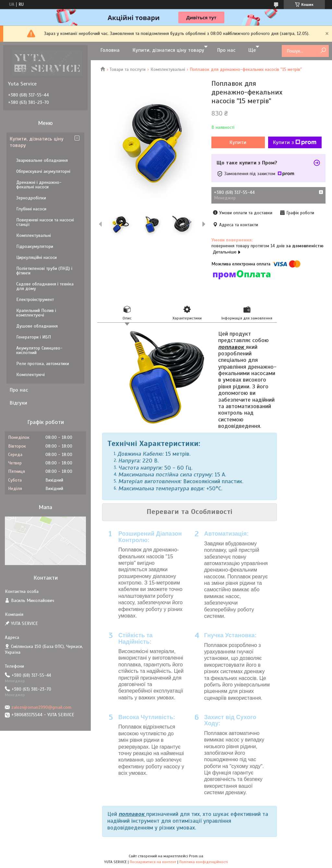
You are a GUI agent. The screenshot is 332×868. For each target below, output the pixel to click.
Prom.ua (196, 856)
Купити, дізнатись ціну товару (37, 142)
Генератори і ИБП (34, 337)
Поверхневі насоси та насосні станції (45, 222)
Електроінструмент (35, 300)
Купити (238, 142)
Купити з (295, 142)
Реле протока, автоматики (43, 364)
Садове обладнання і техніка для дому (45, 286)
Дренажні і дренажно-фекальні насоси (39, 185)
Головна (110, 50)
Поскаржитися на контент (153, 862)
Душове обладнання (37, 326)
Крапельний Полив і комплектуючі (36, 313)
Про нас (226, 50)
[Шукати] (323, 51)
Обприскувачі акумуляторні (43, 171)
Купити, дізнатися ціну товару (168, 50)
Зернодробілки (31, 198)
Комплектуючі (30, 375)
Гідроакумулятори (35, 246)
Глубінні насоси (31, 209)
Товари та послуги (128, 69)
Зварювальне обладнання (42, 160)
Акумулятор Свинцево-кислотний (39, 350)
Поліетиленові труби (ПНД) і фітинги (44, 271)
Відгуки (18, 403)
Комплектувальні (168, 69)
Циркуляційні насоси (36, 257)
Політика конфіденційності (204, 862)
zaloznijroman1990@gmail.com (41, 707)
